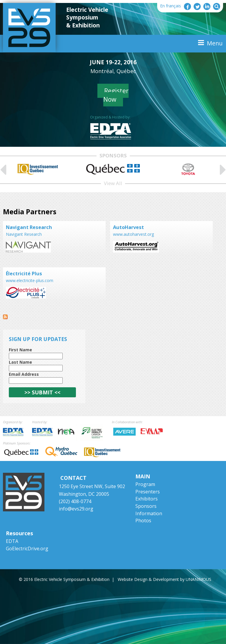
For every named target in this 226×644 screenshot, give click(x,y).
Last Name (20, 362)
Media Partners (30, 212)
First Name (20, 350)
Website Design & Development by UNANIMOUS (164, 579)
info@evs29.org (76, 509)
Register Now (116, 95)
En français (171, 6)
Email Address (24, 374)
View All (113, 183)
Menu (215, 43)
